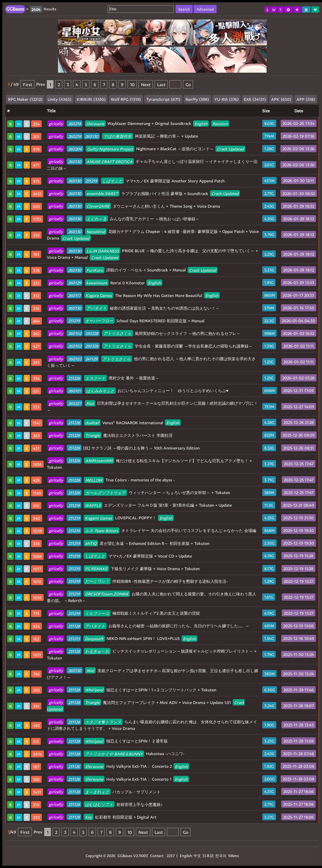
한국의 (221, 856)
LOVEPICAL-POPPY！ (111, 518)
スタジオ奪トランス (103, 722)
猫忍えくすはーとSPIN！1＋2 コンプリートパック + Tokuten (132, 690)
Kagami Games (99, 518)
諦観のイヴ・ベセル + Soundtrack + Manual (132, 270)
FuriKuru (95, 270)
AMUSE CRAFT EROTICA (109, 161)
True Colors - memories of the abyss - (111, 480)
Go (188, 84)
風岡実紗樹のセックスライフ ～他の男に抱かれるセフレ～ (144, 333)
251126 (74, 766)
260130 (92, 136)
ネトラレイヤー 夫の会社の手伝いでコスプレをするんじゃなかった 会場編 (152, 530)
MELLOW (94, 480)
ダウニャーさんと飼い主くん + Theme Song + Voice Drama (134, 206)
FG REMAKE (96, 569)
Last (161, 84)
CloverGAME (98, 206)
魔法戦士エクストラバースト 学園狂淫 (110, 435)
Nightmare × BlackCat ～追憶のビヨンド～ (146, 149)
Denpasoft (94, 638)
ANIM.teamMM (99, 461)
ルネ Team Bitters (102, 530)
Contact (157, 856)
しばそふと (112, 181)
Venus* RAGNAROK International (114, 423)
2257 (171, 856)
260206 (75, 149)
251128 (74, 626)
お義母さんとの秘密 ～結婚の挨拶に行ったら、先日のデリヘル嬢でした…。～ (148, 626)
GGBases (125, 856)
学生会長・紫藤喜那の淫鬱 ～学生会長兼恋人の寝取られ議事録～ (150, 346)
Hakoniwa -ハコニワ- (116, 754)
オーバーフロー (99, 321)
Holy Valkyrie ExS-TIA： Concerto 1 (118, 779)
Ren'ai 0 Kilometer (105, 283)
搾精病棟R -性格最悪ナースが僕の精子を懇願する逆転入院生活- (138, 581)
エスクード (95, 378)
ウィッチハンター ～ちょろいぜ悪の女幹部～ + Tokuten (139, 492)
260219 (75, 136)
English (201, 123)
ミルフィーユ (97, 613)
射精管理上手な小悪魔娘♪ (105, 804)
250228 (92, 333)
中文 (197, 856)
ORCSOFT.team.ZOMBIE (107, 594)
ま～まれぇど (97, 792)
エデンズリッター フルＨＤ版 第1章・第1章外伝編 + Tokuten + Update (140, 505)
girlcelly (56, 123)
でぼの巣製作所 (117, 136)
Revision (220, 123)
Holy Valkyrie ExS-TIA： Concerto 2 (118, 766)
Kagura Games (99, 295)
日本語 (208, 856)
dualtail (92, 423)
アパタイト (97, 308)
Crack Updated (230, 149)
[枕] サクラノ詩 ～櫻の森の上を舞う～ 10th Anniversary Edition (124, 448)
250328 (92, 346)
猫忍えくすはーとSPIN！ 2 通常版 (108, 741)
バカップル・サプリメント (104, 792)
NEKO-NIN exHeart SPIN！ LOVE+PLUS (122, 638)
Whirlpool (94, 690)
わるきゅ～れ (97, 651)
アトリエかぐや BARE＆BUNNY (114, 754)
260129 (75, 283)
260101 (75, 390)
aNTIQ (91, 543)
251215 (74, 638)
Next (146, 84)
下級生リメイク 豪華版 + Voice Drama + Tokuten (124, 569)
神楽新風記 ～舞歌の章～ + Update (123, 136)
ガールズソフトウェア (105, 492)
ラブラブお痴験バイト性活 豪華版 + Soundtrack (144, 193)
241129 (91, 359)
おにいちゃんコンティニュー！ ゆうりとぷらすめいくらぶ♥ (138, 390)
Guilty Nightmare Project (110, 149)
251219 (91, 181)
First (28, 84)
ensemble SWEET (102, 193)
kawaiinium (97, 283)
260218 (75, 123)
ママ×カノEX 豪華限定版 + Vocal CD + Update (120, 556)
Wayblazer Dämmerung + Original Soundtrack (138, 123)
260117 (74, 295)
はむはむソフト (99, 804)
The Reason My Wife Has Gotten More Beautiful (134, 295)
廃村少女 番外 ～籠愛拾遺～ (103, 378)
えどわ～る (97, 219)
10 (132, 84)
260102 (75, 333)
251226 (74, 378)
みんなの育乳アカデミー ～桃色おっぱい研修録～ (123, 219)
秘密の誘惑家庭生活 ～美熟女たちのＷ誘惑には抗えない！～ (133, 308)
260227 (75, 403)
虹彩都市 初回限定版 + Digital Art (102, 817)
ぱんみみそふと (100, 390)
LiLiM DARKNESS (103, 251)
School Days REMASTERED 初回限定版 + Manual (126, 321)
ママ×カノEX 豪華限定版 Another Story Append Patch (136, 181)
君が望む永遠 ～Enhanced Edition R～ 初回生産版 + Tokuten (128, 543)
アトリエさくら (117, 333)
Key (88, 817)
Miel (90, 403)
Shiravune (95, 123)
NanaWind (96, 231)
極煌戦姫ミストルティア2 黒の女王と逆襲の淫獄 (124, 613)
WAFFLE (93, 505)
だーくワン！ (97, 581)
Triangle (93, 435)
